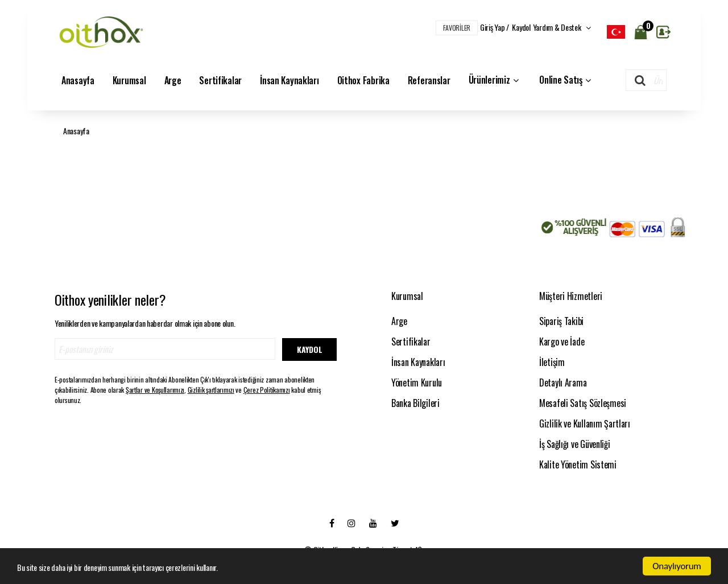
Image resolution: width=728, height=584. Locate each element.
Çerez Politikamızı (267, 390)
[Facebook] (332, 523)
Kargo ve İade (562, 342)
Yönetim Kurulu (417, 383)
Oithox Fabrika (363, 80)
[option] (616, 32)
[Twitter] (395, 523)
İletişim (552, 362)
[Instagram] (351, 523)
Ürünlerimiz (495, 80)
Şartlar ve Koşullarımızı (155, 390)
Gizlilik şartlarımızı (211, 390)
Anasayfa (78, 80)
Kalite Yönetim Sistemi (578, 464)
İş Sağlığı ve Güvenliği (575, 444)
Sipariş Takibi (561, 321)
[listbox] (616, 32)
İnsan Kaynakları (289, 80)
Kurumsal (129, 80)
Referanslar (429, 80)
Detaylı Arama (563, 383)
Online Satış (566, 80)
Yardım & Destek (562, 27)
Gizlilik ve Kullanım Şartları (585, 423)
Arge (173, 80)
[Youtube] (373, 523)
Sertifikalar (220, 80)
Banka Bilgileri (415, 403)
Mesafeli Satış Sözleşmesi (583, 403)
